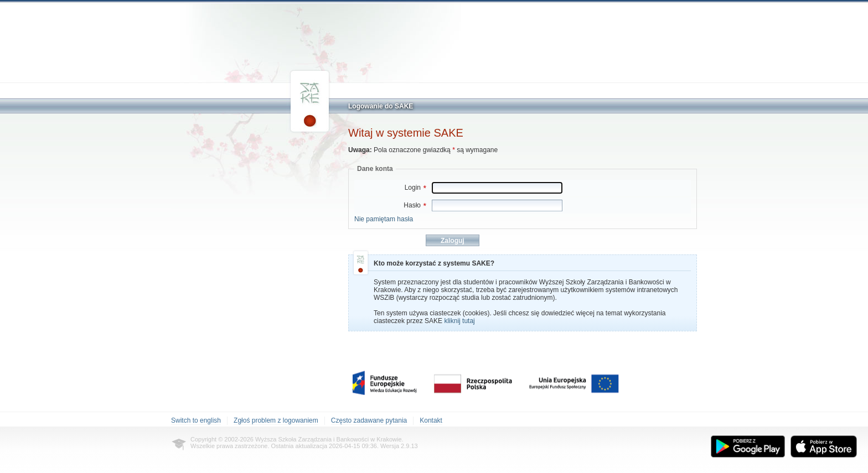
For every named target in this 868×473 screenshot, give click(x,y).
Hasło (415, 205)
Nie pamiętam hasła (384, 219)
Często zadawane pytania (369, 420)
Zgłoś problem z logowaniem (276, 420)
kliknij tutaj (459, 321)
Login (415, 188)
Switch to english (196, 420)
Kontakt (431, 420)
